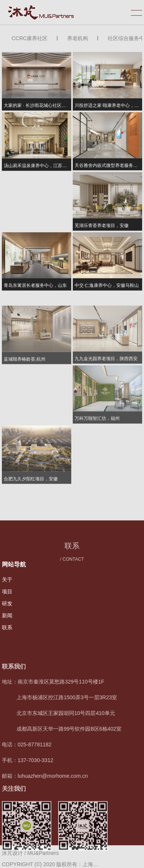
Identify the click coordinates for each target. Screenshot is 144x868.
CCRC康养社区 (30, 40)
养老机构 (78, 40)
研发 (7, 603)
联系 (7, 627)
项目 (7, 592)
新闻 (7, 615)
